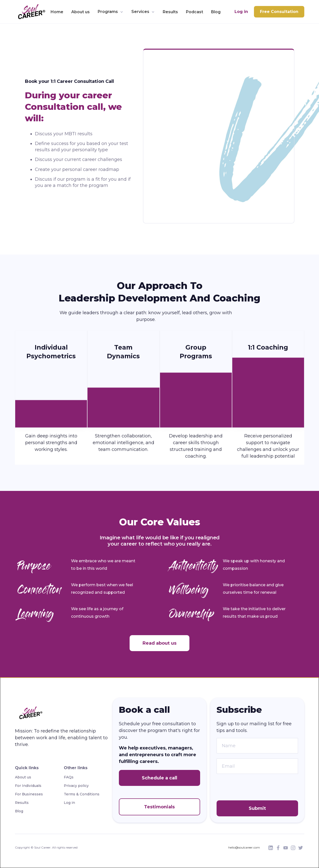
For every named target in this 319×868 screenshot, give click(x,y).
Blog (216, 12)
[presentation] (254, 789)
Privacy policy (76, 786)
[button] (111, 12)
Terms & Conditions (82, 794)
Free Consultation (279, 12)
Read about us (159, 643)
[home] (30, 12)
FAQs (69, 777)
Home (57, 12)
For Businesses (29, 794)
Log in (241, 12)
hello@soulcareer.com (244, 847)
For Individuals (28, 786)
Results (170, 12)
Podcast (195, 12)
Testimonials (159, 807)
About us (80, 12)
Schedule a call (159, 778)
